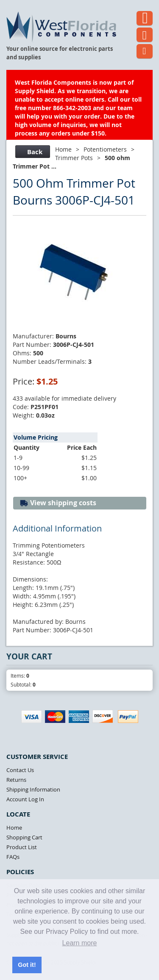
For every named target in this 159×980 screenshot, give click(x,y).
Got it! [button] (27, 965)
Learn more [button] (80, 943)
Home (63, 149)
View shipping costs (58, 503)
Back (32, 152)
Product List (22, 847)
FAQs (13, 857)
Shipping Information (33, 789)
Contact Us (20, 770)
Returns (16, 780)
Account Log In (25, 799)
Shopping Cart (24, 837)
